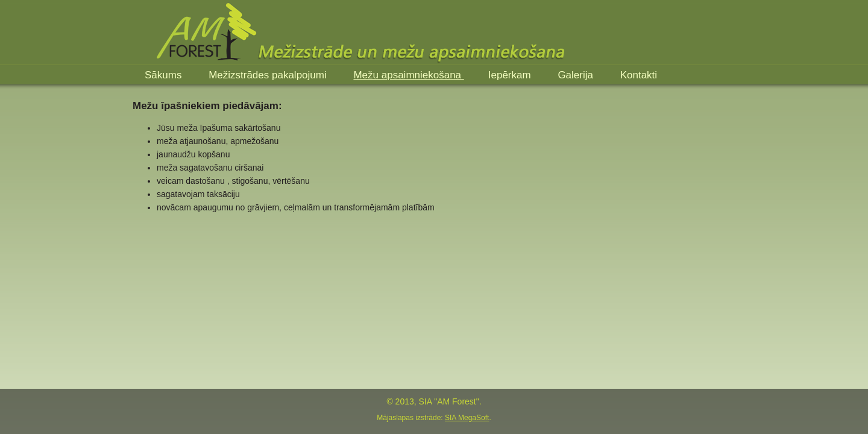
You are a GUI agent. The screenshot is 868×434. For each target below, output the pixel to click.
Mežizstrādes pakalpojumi (269, 75)
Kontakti (639, 75)
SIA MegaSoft (467, 418)
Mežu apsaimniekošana (408, 75)
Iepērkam (511, 75)
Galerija (577, 75)
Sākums (165, 75)
